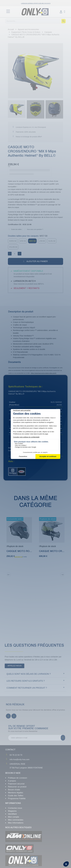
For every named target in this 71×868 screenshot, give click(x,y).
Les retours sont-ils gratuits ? (26, 681)
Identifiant (12, 814)
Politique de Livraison (18, 778)
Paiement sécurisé (16, 784)
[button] (9, 71)
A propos (12, 781)
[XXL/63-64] (13, 247)
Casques (20, 451)
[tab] (35, 674)
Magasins (12, 811)
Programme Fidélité (17, 799)
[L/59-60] (42, 241)
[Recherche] (36, 21)
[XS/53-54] (13, 241)
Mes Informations (16, 823)
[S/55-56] (23, 241)
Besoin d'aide (14, 790)
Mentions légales (16, 793)
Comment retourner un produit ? (27, 688)
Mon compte (14, 817)
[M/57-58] (32, 241)
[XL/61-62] (52, 241)
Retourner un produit (17, 787)
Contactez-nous (15, 808)
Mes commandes (16, 820)
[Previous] (9, 575)
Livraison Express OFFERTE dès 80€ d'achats (36, 3)
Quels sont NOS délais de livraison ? (29, 674)
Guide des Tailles (16, 796)
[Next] (62, 575)
